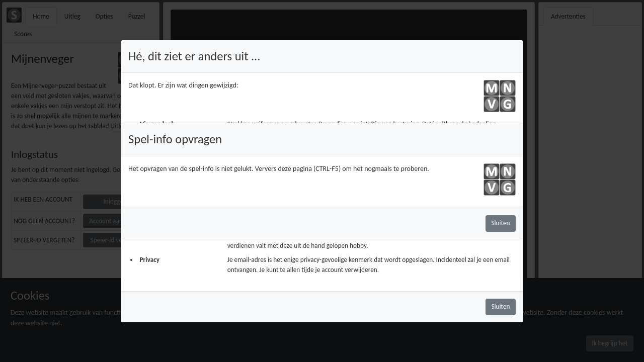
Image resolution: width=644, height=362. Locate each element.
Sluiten (500, 223)
